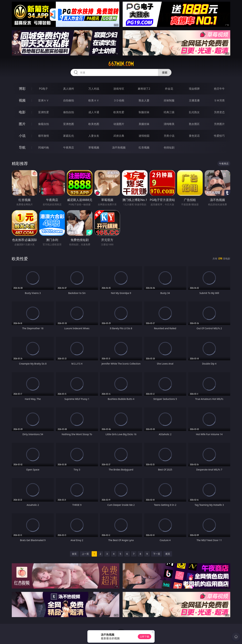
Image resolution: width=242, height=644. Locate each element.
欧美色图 (94, 124)
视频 (22, 100)
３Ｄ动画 (119, 100)
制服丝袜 (144, 112)
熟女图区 (194, 124)
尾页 (168, 554)
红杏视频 (144, 147)
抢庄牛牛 (219, 89)
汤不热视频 (119, 147)
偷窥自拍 (44, 124)
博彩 (22, 89)
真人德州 (69, 89)
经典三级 (169, 112)
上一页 (85, 554)
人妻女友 (94, 136)
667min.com (121, 64)
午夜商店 (69, 147)
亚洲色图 (69, 124)
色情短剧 (169, 147)
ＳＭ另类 (219, 100)
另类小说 (169, 136)
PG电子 (43, 89)
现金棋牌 (194, 89)
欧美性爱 (119, 112)
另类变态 (219, 112)
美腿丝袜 (144, 124)
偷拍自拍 (69, 112)
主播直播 (194, 100)
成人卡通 (94, 112)
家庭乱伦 (69, 136)
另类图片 (219, 124)
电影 (22, 112)
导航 (22, 147)
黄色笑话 (194, 136)
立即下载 (145, 637)
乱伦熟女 (194, 112)
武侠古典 (119, 136)
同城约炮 (44, 147)
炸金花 (169, 89)
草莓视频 (94, 147)
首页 (74, 554)
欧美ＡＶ (94, 100)
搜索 (165, 72)
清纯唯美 (169, 124)
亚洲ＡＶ (44, 100)
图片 (22, 124)
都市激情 (44, 136)
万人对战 (94, 89)
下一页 (157, 554)
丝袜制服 (169, 100)
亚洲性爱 (44, 112)
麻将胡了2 (144, 89)
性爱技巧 (219, 136)
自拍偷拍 (69, 100)
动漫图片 (119, 124)
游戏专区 (119, 89)
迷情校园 (144, 136)
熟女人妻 (144, 100)
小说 (22, 136)
